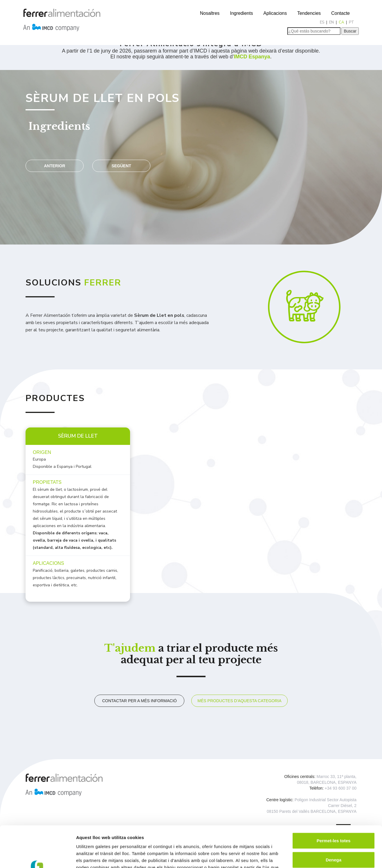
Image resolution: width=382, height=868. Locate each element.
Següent (121, 166)
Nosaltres (210, 13)
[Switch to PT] (352, 23)
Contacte (340, 13)
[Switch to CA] (342, 23)
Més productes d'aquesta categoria (239, 701)
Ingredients (241, 13)
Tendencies (309, 13)
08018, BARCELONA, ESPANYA (327, 782)
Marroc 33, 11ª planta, (337, 777)
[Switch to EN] (332, 23)
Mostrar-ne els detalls (334, 857)
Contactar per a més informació (139, 701)
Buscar (350, 31)
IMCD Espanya (252, 57)
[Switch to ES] (322, 23)
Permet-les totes (334, 799)
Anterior (54, 166)
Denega (334, 818)
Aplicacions (275, 13)
